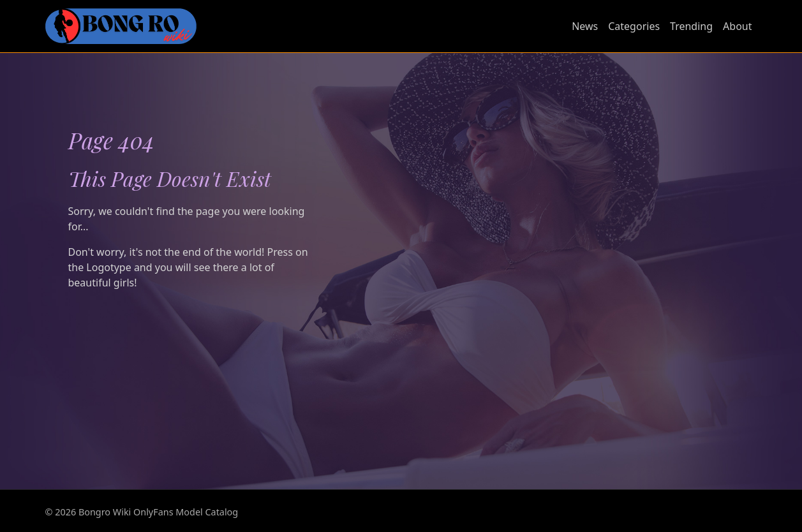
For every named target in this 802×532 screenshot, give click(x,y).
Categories (634, 26)
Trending (691, 26)
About (737, 26)
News (585, 26)
